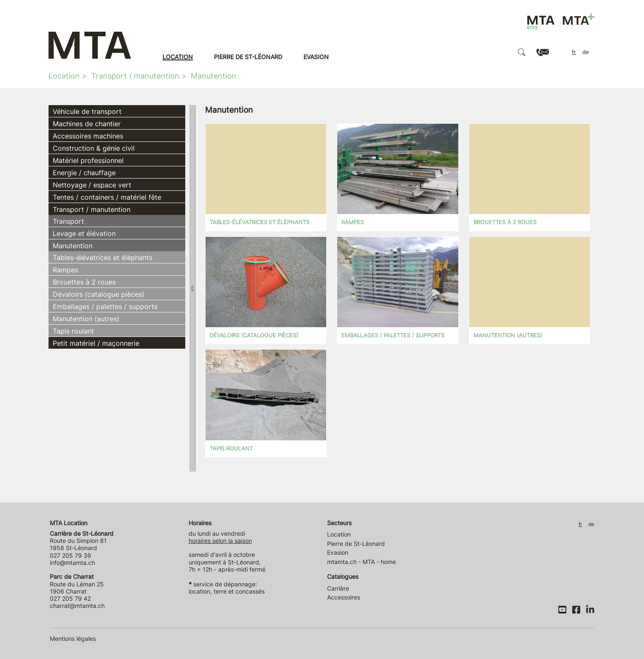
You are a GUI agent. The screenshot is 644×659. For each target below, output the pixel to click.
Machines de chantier (87, 124)
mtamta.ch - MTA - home (361, 562)
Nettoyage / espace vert (92, 185)
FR (574, 52)
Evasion (316, 57)
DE (586, 52)
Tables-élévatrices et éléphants (103, 258)
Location (178, 57)
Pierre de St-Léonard (248, 57)
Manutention (214, 76)
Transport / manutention (135, 76)
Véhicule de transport (87, 111)
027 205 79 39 (70, 555)
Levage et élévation (84, 233)
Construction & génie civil (94, 148)
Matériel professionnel (88, 160)
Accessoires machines (88, 136)
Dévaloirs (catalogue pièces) (99, 294)
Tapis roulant (73, 331)
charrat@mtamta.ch (77, 606)
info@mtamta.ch (72, 563)
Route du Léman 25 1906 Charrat (77, 584)
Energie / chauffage (84, 173)
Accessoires (344, 597)
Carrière (338, 588)
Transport (68, 221)
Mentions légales (73, 639)
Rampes (65, 270)
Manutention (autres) (86, 319)
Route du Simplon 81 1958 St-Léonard (82, 541)
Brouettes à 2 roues (84, 282)
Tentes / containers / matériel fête (107, 197)
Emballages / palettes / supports (105, 306)
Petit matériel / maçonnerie (96, 343)
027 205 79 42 (70, 598)
